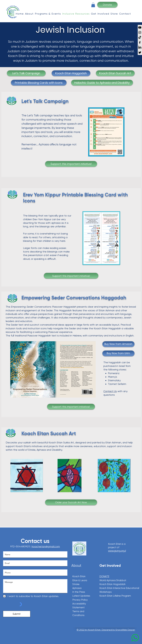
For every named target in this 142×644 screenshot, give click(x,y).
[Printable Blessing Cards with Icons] (39, 83)
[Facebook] (140, 42)
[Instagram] (140, 32)
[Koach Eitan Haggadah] (71, 73)
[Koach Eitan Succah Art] (115, 73)
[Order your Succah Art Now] (71, 502)
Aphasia (77, 588)
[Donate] (107, 5)
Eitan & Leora (80, 580)
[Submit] (17, 614)
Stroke (76, 584)
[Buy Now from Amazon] (118, 344)
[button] (93, 5)
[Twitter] (140, 52)
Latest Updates (81, 596)
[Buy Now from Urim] (118, 353)
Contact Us (110, 391)
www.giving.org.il (117, 551)
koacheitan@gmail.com (46, 546)
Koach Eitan (79, 576)
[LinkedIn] (140, 47)
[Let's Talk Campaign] (26, 73)
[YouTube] (140, 27)
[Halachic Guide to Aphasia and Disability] (102, 83)
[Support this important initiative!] (71, 164)
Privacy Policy (80, 600)
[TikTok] (140, 37)
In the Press (79, 592)
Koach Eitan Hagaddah (112, 584)
